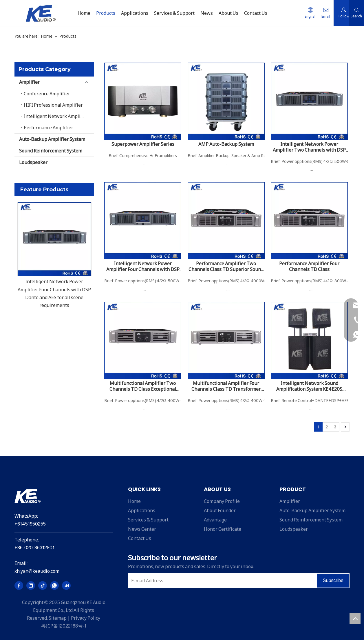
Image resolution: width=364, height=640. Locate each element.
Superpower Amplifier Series (143, 144)
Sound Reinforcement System (51, 151)
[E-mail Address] (221, 581)
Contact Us (140, 538)
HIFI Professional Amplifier (53, 105)
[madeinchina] (66, 586)
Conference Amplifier (47, 94)
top (355, 618)
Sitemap (58, 618)
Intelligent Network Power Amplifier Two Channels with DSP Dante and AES (309, 147)
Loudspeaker (33, 162)
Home (134, 501)
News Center (142, 529)
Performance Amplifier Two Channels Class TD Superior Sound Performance (226, 266)
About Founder (220, 510)
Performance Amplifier (49, 128)
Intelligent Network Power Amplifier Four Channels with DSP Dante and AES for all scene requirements (143, 266)
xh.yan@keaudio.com (37, 571)
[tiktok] (43, 586)
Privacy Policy (86, 618)
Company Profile (222, 501)
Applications (142, 510)
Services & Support (148, 520)
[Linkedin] (31, 586)
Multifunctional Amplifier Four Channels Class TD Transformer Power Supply (226, 386)
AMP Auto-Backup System (226, 144)
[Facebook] (19, 586)
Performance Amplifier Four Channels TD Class (309, 266)
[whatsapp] (54, 586)
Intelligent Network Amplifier (56, 116)
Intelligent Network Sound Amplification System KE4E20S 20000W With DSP (309, 386)
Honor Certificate (223, 529)
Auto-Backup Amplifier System (52, 139)
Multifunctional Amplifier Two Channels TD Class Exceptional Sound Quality (143, 386)
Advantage (215, 520)
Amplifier (29, 82)
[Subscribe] (333, 581)
